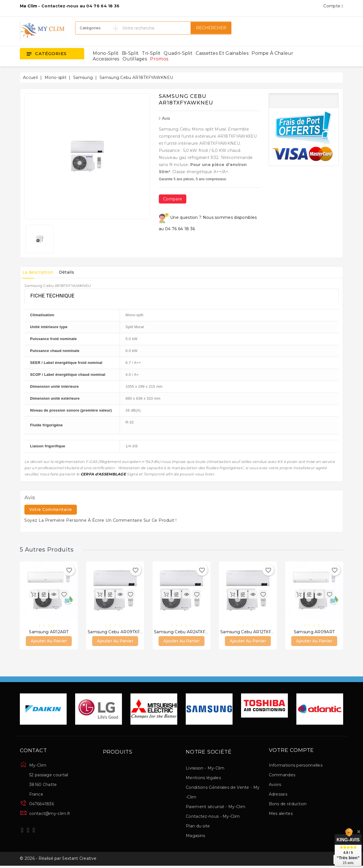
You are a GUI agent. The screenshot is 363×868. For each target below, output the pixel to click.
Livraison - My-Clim (205, 769)
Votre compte (292, 751)
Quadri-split (178, 53)
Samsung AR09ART (314, 632)
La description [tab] (40, 272)
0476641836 (42, 805)
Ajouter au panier (49, 642)
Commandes (282, 776)
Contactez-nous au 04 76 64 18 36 (81, 6)
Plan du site (198, 827)
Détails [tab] (72, 272)
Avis (164, 118)
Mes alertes (281, 814)
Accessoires (106, 59)
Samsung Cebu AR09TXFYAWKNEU (125, 632)
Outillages (135, 59)
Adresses (278, 795)
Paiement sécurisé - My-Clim (216, 808)
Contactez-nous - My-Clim (213, 817)
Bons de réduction (288, 805)
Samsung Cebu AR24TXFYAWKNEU (191, 632)
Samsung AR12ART (49, 632)
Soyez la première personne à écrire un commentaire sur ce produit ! (101, 520)
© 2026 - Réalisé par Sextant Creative (58, 860)
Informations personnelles (296, 766)
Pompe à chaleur (273, 53)
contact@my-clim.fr (50, 814)
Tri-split (151, 53)
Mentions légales (203, 779)
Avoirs (275, 785)
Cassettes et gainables (222, 53)
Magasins (195, 836)
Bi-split (130, 53)
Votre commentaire (51, 510)
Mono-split (106, 53)
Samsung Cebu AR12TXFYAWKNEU (257, 632)
